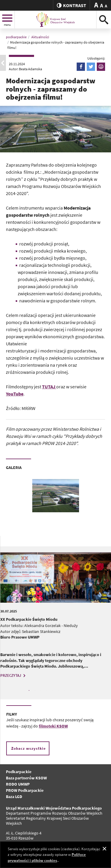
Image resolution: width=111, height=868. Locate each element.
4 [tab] (47, 690)
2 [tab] (35, 690)
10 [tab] (82, 690)
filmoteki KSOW (53, 726)
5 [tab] (53, 690)
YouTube (15, 394)
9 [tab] (76, 690)
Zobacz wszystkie (29, 748)
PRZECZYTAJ (14, 675)
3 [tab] (41, 690)
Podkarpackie (19, 772)
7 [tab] (65, 690)
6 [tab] (59, 690)
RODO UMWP (18, 784)
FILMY (12, 714)
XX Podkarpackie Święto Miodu (29, 619)
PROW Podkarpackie (25, 790)
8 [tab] (70, 690)
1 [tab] (29, 690)
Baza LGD (14, 797)
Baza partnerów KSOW (26, 778)
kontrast (71, 5)
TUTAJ (49, 387)
